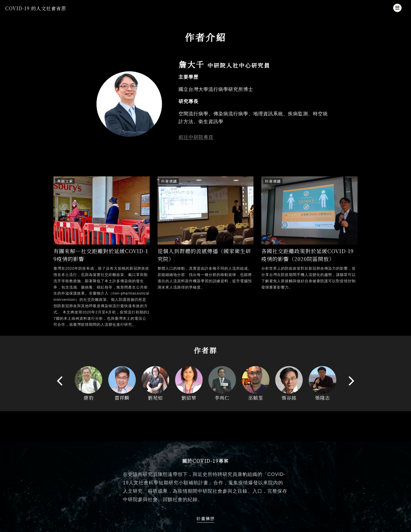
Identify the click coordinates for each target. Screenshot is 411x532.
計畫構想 (206, 519)
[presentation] (60, 380)
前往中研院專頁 (196, 137)
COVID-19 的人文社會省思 (36, 8)
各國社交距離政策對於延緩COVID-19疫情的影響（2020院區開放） (307, 255)
